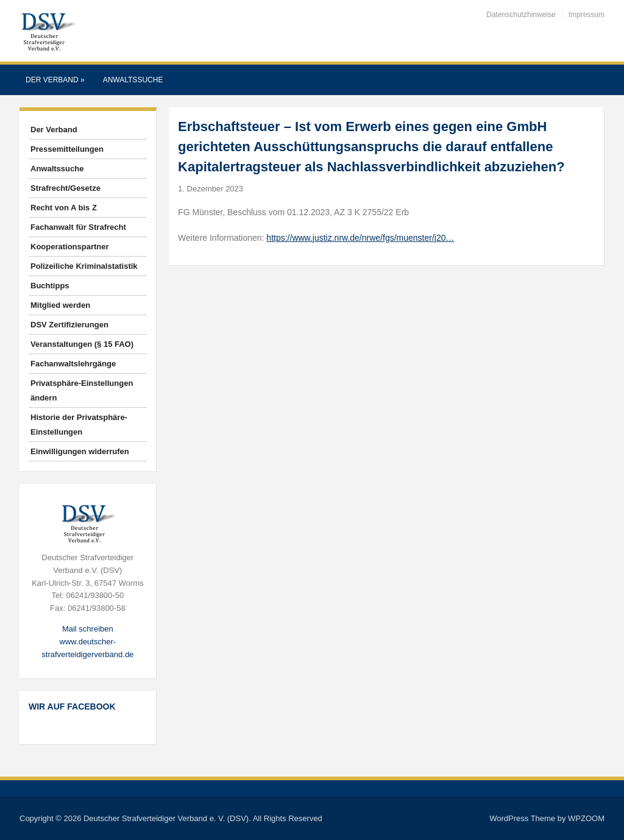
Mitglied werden (60, 305)
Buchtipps (50, 286)
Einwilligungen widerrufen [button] (80, 451)
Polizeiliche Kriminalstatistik (84, 266)
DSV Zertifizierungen (69, 325)
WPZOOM (586, 818)
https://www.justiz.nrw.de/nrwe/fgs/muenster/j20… (360, 238)
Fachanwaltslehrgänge (73, 364)
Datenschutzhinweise (521, 15)
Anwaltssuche (133, 80)
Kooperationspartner (70, 247)
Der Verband (55, 80)
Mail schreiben (88, 629)
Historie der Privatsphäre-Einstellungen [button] (79, 425)
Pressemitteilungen (67, 149)
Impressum (587, 15)
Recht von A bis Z (64, 208)
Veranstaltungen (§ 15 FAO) (82, 344)
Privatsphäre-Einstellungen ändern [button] (82, 390)
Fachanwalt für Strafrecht (78, 227)
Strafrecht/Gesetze (66, 188)
